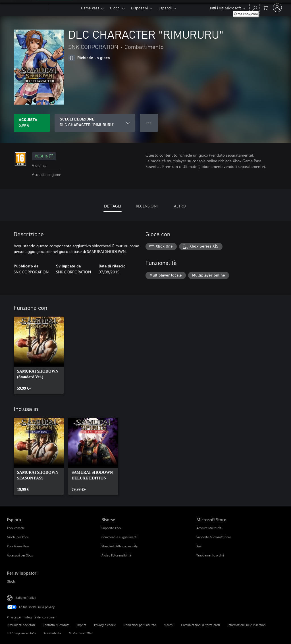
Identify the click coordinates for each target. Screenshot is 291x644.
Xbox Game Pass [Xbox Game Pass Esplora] (18, 546)
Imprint (81, 625)
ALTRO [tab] (180, 206)
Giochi (115, 8)
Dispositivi (139, 8)
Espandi (165, 8)
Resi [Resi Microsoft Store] (199, 546)
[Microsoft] (26, 8)
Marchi (169, 625)
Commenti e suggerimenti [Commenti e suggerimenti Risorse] (119, 537)
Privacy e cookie (105, 625)
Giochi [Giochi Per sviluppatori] (11, 581)
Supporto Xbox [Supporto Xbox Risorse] (111, 528)
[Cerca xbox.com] (254, 7)
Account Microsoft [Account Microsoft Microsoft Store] (209, 528)
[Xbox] (64, 8)
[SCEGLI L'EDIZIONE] (95, 123)
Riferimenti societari (21, 625)
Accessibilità (52, 633)
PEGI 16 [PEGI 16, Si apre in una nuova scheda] (44, 156)
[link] (39, 355)
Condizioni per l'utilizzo (140, 625)
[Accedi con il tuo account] (277, 8)
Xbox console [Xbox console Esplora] (16, 528)
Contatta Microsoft (56, 625)
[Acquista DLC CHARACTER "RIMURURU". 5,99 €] (32, 123)
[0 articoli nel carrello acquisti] (265, 7)
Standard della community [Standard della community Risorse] (119, 546)
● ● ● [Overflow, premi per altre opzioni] (149, 123)
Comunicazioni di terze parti (200, 625)
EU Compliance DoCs (21, 633)
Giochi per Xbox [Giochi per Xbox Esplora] (18, 537)
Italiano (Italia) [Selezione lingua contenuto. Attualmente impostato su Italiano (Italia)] (25, 598)
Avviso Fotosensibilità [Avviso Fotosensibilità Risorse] (116, 555)
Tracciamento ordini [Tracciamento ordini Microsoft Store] (210, 555)
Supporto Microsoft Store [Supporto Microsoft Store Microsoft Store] (214, 537)
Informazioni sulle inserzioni (247, 625)
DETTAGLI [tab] (113, 206)
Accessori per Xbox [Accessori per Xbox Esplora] (20, 555)
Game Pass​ (90, 8)
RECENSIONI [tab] (147, 206)
